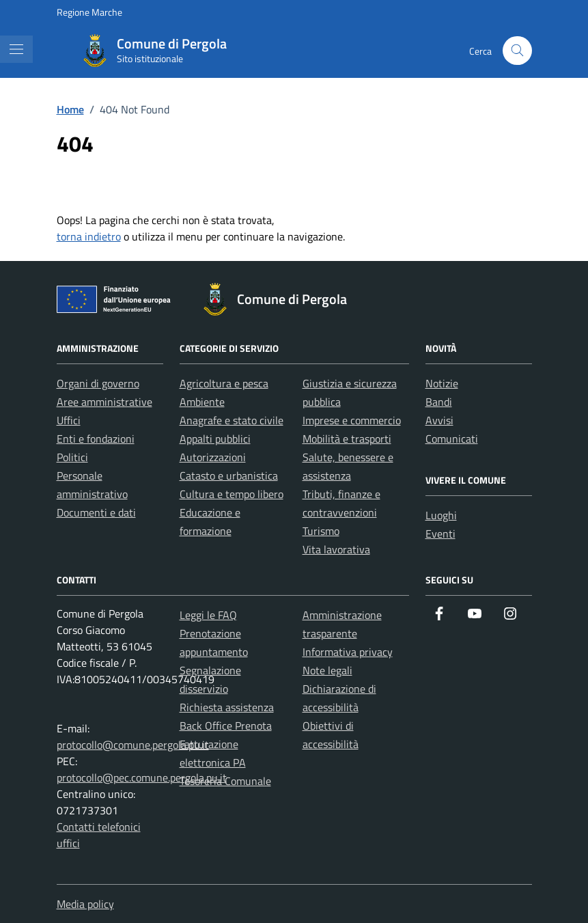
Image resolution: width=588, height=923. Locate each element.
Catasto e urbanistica (229, 476)
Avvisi (439, 420)
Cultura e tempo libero (232, 494)
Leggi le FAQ (208, 615)
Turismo (321, 531)
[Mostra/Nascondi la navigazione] (16, 49)
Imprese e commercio (352, 420)
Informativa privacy (348, 652)
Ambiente (202, 402)
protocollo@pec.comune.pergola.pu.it (142, 777)
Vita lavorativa (336, 549)
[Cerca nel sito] (517, 51)
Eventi (440, 534)
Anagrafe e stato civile (232, 420)
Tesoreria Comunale (225, 781)
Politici (72, 457)
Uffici (69, 420)
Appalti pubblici (215, 439)
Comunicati (452, 439)
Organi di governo (98, 383)
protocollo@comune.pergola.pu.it (133, 745)
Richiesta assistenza (227, 707)
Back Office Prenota (226, 726)
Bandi (439, 402)
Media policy (85, 904)
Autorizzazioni (213, 457)
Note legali (327, 670)
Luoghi (441, 515)
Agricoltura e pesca (224, 383)
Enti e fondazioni (96, 439)
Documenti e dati (96, 512)
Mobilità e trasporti (347, 439)
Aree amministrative (104, 402)
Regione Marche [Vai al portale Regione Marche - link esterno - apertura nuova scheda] (89, 12)
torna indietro (89, 236)
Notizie (442, 383)
